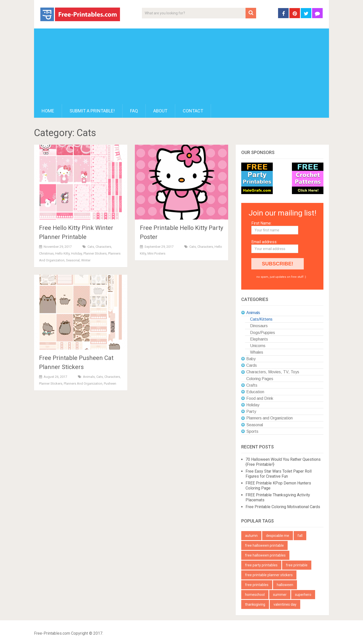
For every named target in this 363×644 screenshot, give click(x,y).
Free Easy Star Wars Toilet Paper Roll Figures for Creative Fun (279, 474)
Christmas (46, 253)
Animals (89, 377)
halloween (285, 585)
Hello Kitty (62, 253)
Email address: (264, 242)
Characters (103, 247)
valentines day (285, 604)
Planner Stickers (95, 253)
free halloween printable (264, 545)
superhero (303, 595)
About (160, 111)
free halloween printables (265, 555)
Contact (193, 111)
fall (300, 536)
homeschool (255, 595)
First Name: (261, 223)
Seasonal (73, 260)
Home (48, 111)
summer (280, 595)
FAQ (134, 111)
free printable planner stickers (269, 575)
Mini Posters (156, 253)
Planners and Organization (83, 384)
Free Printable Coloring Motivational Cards (283, 507)
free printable (297, 565)
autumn (251, 536)
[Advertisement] (181, 66)
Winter (86, 260)
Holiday (77, 253)
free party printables (261, 565)
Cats (91, 247)
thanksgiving (255, 604)
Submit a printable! (92, 111)
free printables (257, 585)
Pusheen (110, 384)
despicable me (278, 536)
